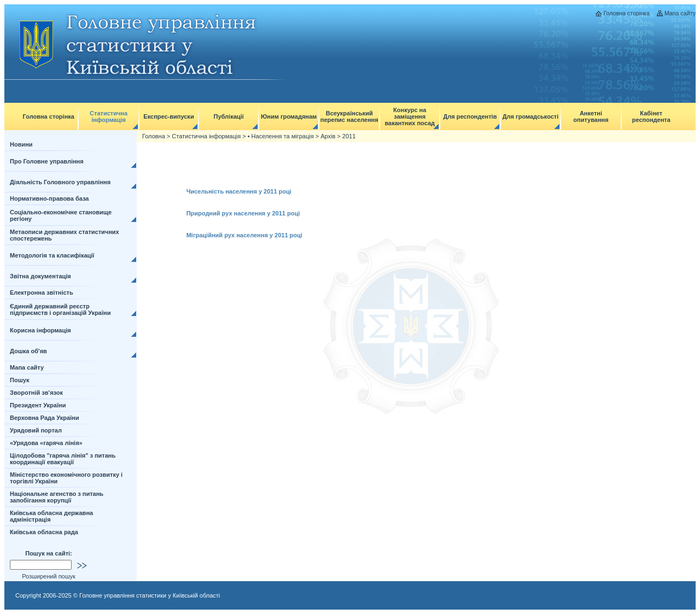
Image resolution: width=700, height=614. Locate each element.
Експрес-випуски (168, 116)
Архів (328, 136)
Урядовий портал (36, 430)
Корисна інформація (40, 330)
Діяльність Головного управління (60, 182)
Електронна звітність (42, 293)
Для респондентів (470, 116)
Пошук (19, 380)
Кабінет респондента (651, 116)
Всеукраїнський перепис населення (349, 116)
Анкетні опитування (591, 116)
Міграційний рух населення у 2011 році (244, 235)
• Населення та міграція (281, 136)
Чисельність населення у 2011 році (239, 191)
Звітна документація (40, 276)
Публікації (229, 116)
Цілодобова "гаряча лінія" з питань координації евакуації (63, 459)
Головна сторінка (626, 13)
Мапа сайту (680, 13)
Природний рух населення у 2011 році (243, 213)
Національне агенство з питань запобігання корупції (57, 497)
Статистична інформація (109, 116)
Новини (21, 144)
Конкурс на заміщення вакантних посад (410, 116)
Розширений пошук (49, 576)
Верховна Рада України (45, 418)
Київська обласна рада (44, 532)
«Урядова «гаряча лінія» (46, 443)
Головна (154, 136)
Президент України (38, 405)
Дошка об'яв (28, 351)
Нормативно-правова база (49, 198)
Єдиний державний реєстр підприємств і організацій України (60, 309)
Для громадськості (531, 116)
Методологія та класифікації (52, 255)
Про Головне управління (47, 161)
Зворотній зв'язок (36, 393)
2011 (349, 136)
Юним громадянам (289, 116)
